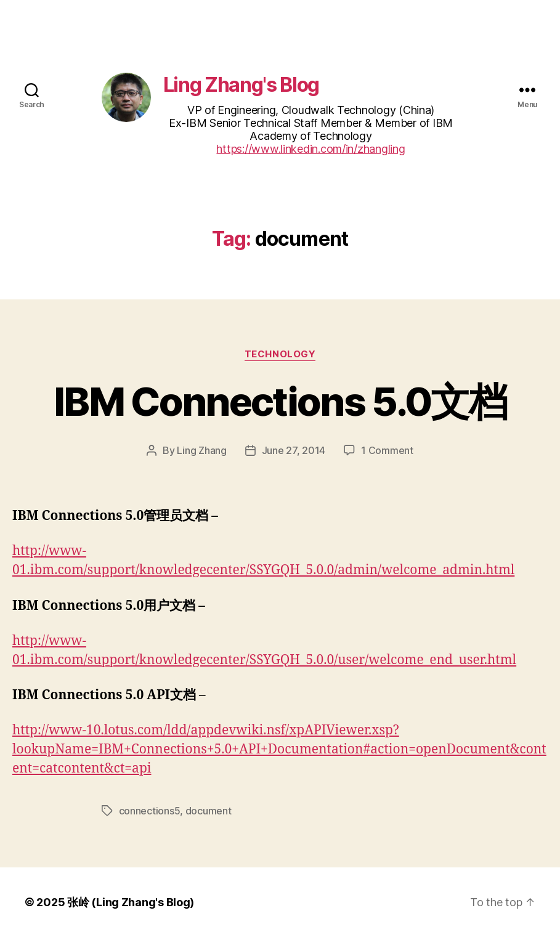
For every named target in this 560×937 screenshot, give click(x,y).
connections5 (150, 811)
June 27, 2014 (294, 450)
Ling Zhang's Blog (241, 85)
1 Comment (387, 450)
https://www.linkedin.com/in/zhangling (310, 149)
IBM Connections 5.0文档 (280, 401)
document (209, 811)
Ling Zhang (201, 450)
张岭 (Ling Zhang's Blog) (131, 902)
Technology (280, 354)
